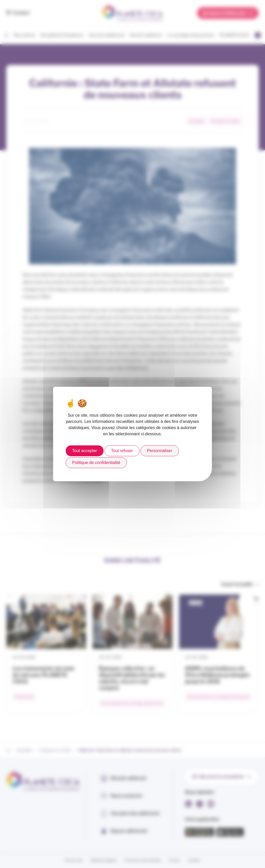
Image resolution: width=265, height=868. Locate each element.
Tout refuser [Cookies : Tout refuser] (122, 451)
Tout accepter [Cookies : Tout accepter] (85, 451)
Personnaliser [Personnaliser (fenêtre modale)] (160, 451)
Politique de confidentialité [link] (96, 463)
